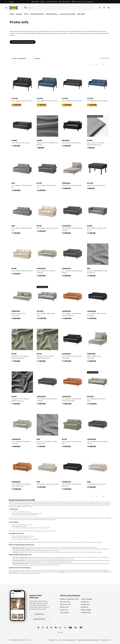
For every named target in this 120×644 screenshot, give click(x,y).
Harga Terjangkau (86, 610)
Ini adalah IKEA (85, 604)
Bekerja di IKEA (64, 607)
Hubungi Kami (85, 602)
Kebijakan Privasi (54, 640)
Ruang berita (85, 607)
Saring (37, 58)
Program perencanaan (52, 2)
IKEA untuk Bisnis (65, 602)
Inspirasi (42, 2)
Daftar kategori (65, 612)
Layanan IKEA (64, 610)
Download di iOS (39, 614)
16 (103, 65)
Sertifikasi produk (86, 612)
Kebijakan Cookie (106, 640)
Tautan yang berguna (70, 596)
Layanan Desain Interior (68, 14)
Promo (26, 14)
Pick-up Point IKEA (65, 604)
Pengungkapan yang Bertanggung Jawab (88, 640)
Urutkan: (19, 58)
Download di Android (39, 619)
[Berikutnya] (107, 65)
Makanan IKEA (35, 2)
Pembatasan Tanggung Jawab (68, 640)
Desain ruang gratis (88, 2)
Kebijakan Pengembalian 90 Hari (69, 599)
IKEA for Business (52, 14)
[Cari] (61, 8)
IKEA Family (81, 14)
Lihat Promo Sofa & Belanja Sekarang (23, 42)
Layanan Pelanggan (87, 599)
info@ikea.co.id (63, 572)
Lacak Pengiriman (66, 2)
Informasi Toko (77, 2)
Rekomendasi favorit (37, 14)
